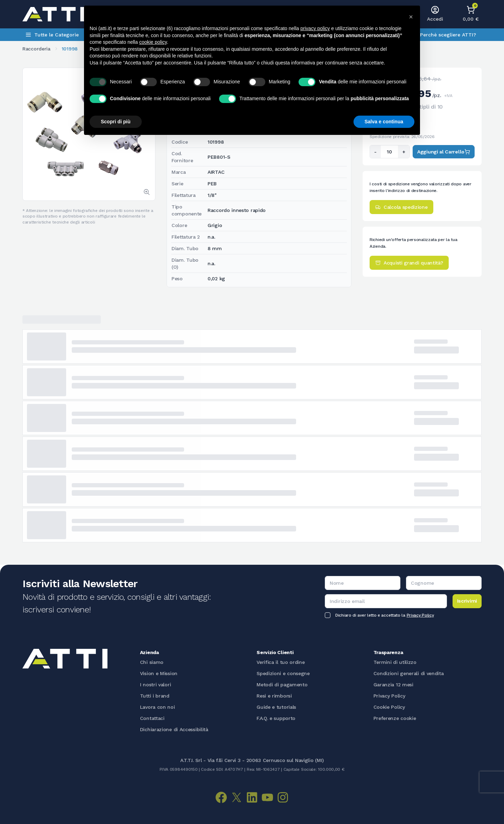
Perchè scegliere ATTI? (448, 35)
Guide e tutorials (276, 707)
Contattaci (152, 718)
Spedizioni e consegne (283, 673)
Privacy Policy (420, 615)
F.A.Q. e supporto (276, 718)
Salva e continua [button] (384, 122)
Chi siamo (152, 662)
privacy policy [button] (315, 28)
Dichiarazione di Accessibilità (174, 729)
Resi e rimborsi (274, 696)
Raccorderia (36, 49)
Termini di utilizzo (395, 662)
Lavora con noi (157, 707)
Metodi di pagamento (282, 685)
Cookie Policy (389, 707)
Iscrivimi (467, 601)
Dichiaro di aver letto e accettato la (384, 615)
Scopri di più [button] (116, 122)
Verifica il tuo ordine (281, 662)
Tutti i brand (155, 696)
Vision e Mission (159, 673)
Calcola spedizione (401, 207)
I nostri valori (156, 685)
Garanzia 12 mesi (393, 685)
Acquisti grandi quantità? (409, 263)
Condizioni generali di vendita (409, 673)
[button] (411, 17)
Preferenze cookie (395, 718)
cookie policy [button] (153, 42)
